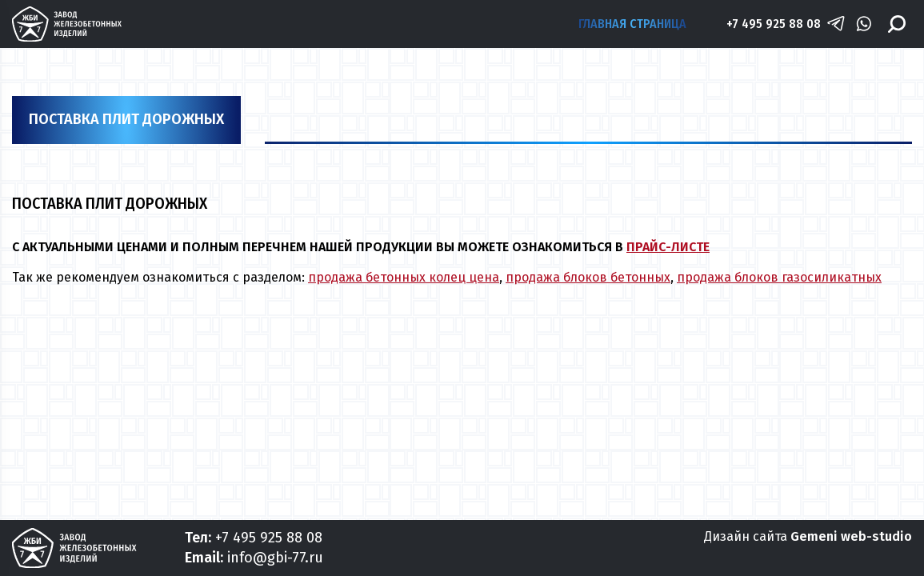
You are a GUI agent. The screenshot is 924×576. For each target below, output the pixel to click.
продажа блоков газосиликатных (779, 277)
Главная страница (632, 24)
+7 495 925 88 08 (774, 24)
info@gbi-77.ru (275, 558)
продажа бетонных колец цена (404, 277)
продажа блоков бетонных (588, 277)
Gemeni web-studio (851, 536)
